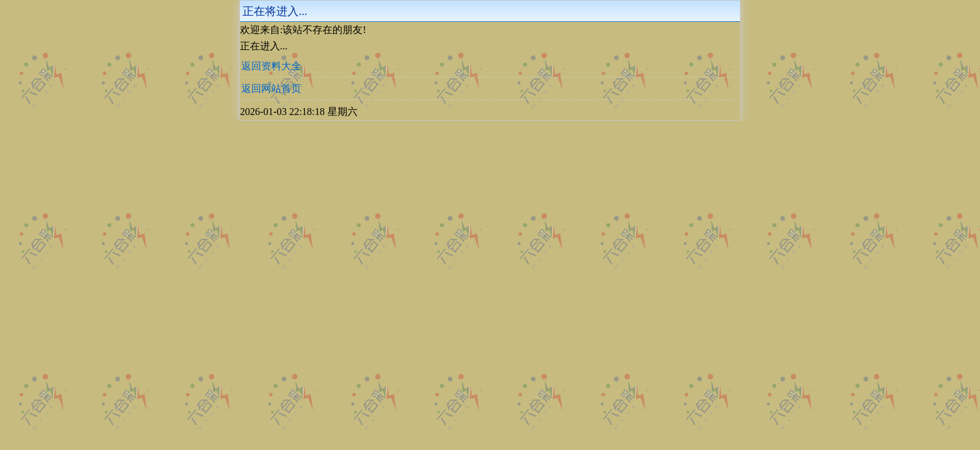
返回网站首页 (271, 88)
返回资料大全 (271, 66)
